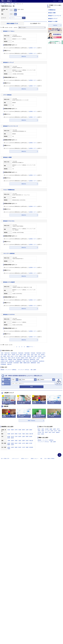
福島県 (31, 430)
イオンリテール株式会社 (9, 253)
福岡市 (55, 429)
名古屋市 (47, 429)
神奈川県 (31, 434)
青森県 (12, 430)
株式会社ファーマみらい (9, 31)
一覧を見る (55, 25)
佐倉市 (32, 355)
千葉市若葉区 (27, 353)
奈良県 (27, 441)
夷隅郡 (21, 363)
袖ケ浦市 (18, 358)
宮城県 (20, 430)
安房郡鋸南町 (3, 364)
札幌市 (51, 429)
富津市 (32, 356)
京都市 (43, 431)
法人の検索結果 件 (35, 23)
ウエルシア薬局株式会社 (9, 190)
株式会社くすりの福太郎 (9, 282)
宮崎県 (27, 447)
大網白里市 (9, 364)
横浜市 (39, 429)
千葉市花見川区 (14, 353)
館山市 (9, 355)
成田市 (29, 355)
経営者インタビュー (25, 459)
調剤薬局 (2, 370)
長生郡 (24, 361)
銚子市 (44, 353)
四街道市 (40, 356)
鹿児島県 (31, 447)
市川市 (2, 355)
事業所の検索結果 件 (12, 23)
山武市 (34, 358)
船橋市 (6, 355)
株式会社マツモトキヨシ (9, 221)
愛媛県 (9, 445)
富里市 (9, 358)
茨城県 (9, 434)
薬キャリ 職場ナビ (4, 4)
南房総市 (23, 358)
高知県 (12, 445)
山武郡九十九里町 (4, 361)
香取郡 (15, 359)
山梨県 (23, 437)
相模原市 (58, 432)
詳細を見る (24, 56)
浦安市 (36, 356)
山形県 (27, 430)
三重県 (9, 441)
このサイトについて (16, 459)
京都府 (16, 441)
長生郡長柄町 (10, 363)
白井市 (6, 358)
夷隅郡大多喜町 (27, 363)
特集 (42, 459)
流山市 (12, 356)
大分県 (23, 447)
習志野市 (43, 355)
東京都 (27, 434)
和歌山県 (31, 441)
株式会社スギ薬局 (7, 157)
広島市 (52, 431)
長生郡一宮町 (29, 361)
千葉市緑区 (33, 353)
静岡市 (43, 434)
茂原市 (25, 355)
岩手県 (16, 430)
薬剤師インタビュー (35, 459)
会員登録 (60, 1)
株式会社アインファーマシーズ (10, 126)
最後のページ (30, 347)
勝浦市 (5, 356)
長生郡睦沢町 (35, 361)
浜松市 (50, 432)
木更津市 (13, 355)
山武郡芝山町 (12, 361)
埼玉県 (20, 434)
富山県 (12, 437)
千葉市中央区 (7, 353)
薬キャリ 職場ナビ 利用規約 (50, 459)
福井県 (20, 437)
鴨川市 (25, 356)
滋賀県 (12, 441)
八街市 (44, 356)
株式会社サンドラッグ (8, 62)
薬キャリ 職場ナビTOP (6, 459)
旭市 (39, 355)
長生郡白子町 (3, 363)
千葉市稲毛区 (21, 353)
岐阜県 (31, 437)
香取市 (30, 358)
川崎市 (39, 431)
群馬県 (16, 434)
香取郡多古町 (26, 359)
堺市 (43, 432)
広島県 (20, 443)
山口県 (23, 443)
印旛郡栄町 (10, 359)
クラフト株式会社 (7, 95)
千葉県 (14, 4)
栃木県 (12, 434)
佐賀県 (12, 447)
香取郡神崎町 (20, 359)
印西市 (2, 358)
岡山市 (39, 434)
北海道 (9, 430)
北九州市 (39, 432)
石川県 (16, 437)
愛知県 (12, 438)
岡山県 (16, 443)
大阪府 (20, 441)
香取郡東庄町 (32, 359)
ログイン (55, 1)
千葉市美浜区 (39, 353)
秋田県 (23, 430)
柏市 (2, 356)
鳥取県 (9, 443)
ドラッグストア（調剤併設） (11, 370)
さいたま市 (47, 431)
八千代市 (16, 356)
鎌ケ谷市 (13, 358)
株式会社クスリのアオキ (9, 314)
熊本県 (20, 447)
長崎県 (16, 447)
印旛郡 (42, 358)
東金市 (36, 355)
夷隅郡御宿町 (33, 363)
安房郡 (38, 363)
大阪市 (43, 429)
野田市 (21, 355)
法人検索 (10, 4)
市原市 (8, 356)
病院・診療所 (33, 370)
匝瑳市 (27, 358)
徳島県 (27, 443)
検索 (24, 18)
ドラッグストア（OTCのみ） (24, 370)
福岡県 (9, 447)
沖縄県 (9, 449)
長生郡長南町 (16, 363)
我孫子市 (21, 356)
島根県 (12, 443)
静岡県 (9, 438)
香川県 (31, 443)
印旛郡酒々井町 (4, 359)
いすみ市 (38, 358)
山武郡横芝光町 (18, 361)
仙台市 (55, 431)
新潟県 (9, 437)
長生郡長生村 (42, 361)
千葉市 (2, 353)
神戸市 (58, 429)
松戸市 (18, 355)
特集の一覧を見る (31, 421)
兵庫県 (23, 441)
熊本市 (54, 432)
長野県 (27, 437)
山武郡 (37, 359)
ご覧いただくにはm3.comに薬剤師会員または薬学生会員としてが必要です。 (23, 48)
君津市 (29, 356)
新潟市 (46, 432)
